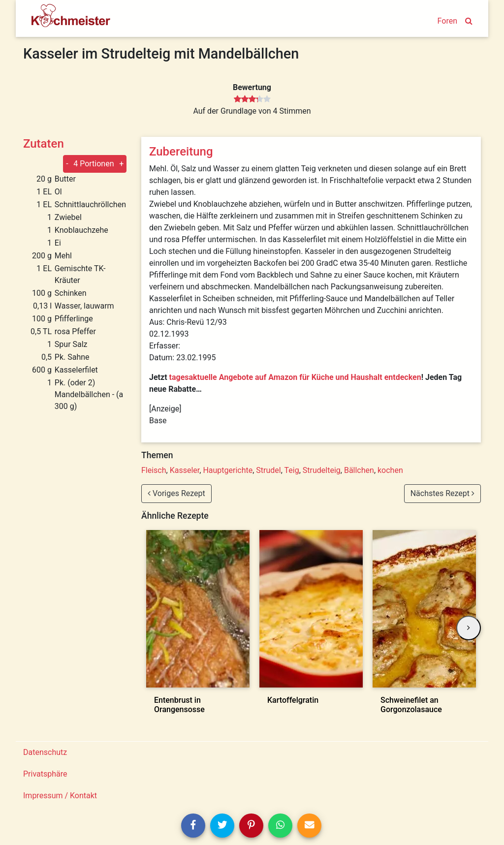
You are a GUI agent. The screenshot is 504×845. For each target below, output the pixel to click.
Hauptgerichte (228, 470)
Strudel (268, 470)
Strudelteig (322, 470)
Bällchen (359, 470)
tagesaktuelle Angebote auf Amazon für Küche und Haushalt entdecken (295, 377)
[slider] (252, 99)
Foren (447, 21)
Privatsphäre (45, 774)
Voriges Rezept (176, 493)
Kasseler (185, 470)
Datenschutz (45, 752)
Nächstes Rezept (442, 493)
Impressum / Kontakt (60, 796)
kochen (390, 470)
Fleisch (154, 470)
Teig (292, 470)
